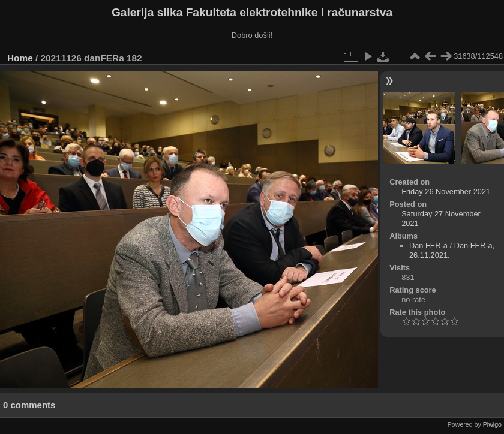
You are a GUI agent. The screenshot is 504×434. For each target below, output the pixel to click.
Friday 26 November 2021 (446, 192)
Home (20, 58)
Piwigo (492, 424)
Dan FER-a (428, 245)
